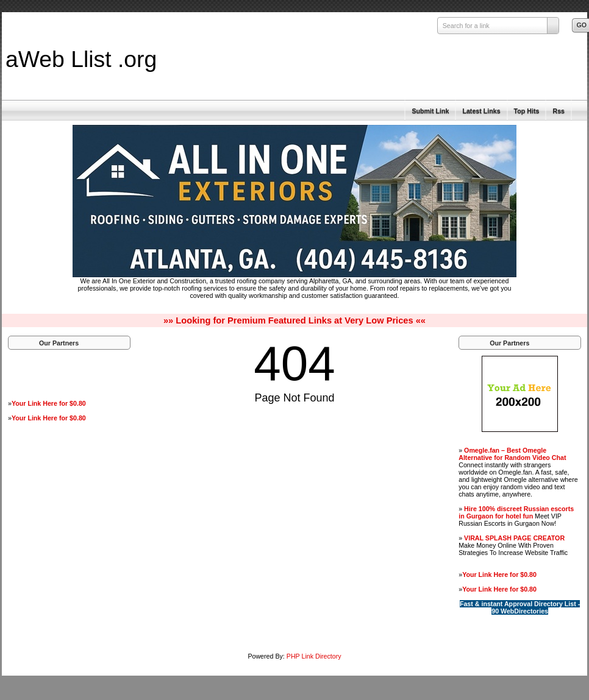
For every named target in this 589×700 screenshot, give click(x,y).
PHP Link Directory (314, 656)
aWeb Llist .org (81, 59)
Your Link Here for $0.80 (49, 403)
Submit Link (430, 111)
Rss (559, 111)
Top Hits (527, 111)
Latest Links (481, 111)
